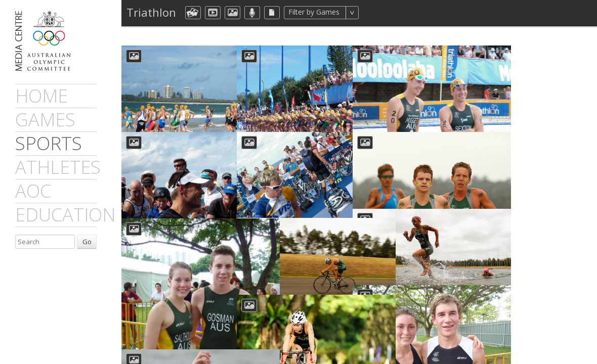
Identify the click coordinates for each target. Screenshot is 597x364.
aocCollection (193, 13)
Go (87, 242)
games (45, 120)
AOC (33, 191)
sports (49, 143)
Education (65, 215)
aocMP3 (252, 13)
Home (41, 96)
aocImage (232, 13)
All (372, 13)
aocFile (272, 13)
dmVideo (213, 13)
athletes (58, 167)
